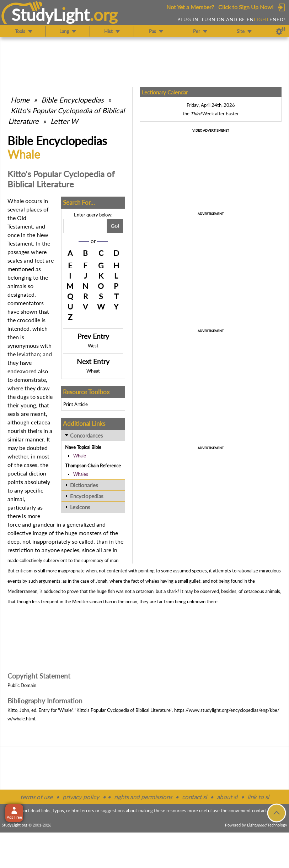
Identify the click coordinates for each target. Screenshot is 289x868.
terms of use (36, 797)
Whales (81, 474)
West (93, 346)
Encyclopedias (87, 496)
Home (20, 100)
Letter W (64, 121)
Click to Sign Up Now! (246, 7)
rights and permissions (143, 797)
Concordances (87, 435)
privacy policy (81, 797)
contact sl (194, 797)
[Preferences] (281, 31)
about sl (227, 797)
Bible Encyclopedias (73, 100)
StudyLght (51, 15)
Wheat (93, 371)
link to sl (258, 797)
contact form (265, 811)
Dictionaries (84, 485)
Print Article (76, 404)
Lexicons (80, 507)
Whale (80, 456)
